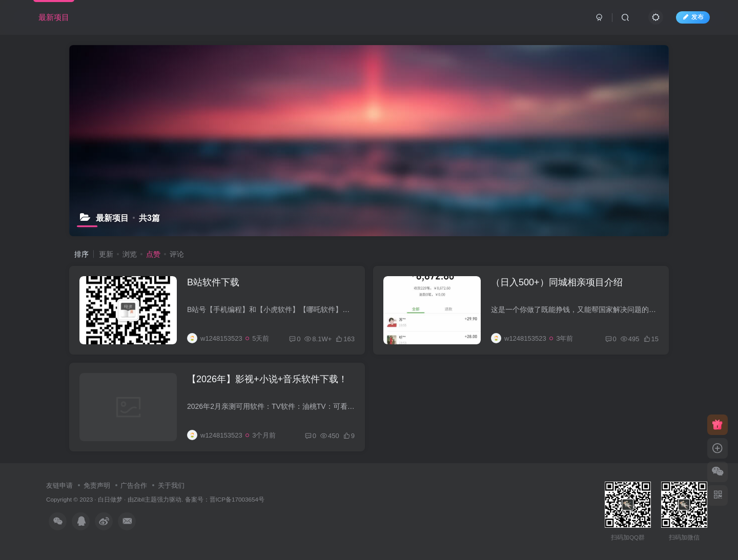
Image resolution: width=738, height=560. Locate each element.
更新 (106, 254)
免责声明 (97, 485)
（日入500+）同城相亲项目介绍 (557, 282)
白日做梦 (110, 499)
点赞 (153, 254)
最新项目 (54, 17)
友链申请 (59, 485)
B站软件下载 (213, 282)
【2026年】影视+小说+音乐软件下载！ (267, 379)
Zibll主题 (145, 499)
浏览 (130, 254)
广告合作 (134, 485)
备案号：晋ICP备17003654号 (225, 499)
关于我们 (171, 485)
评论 (177, 254)
